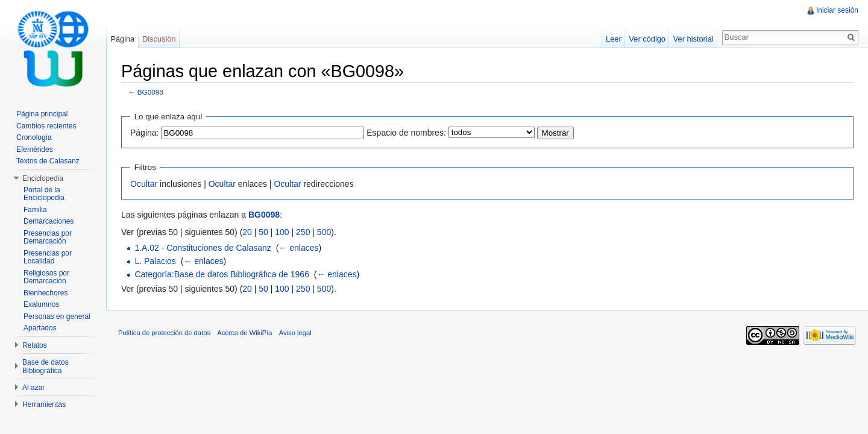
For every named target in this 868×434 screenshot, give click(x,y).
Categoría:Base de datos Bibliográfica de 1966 (222, 274)
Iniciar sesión (837, 10)
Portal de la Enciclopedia (44, 194)
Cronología (34, 137)
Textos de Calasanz (48, 161)
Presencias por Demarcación (48, 237)
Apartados (40, 328)
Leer (614, 39)
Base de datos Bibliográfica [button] (46, 366)
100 (282, 232)
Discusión (159, 39)
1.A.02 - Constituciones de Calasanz (203, 248)
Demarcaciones (49, 221)
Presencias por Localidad (48, 257)
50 (263, 232)
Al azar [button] (33, 388)
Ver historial (693, 39)
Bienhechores (46, 293)
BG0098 (150, 92)
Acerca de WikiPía (244, 333)
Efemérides (35, 149)
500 (324, 232)
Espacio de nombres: (406, 133)
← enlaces (298, 248)
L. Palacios (155, 261)
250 (303, 232)
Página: (144, 133)
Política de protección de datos (164, 333)
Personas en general (57, 316)
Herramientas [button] (44, 404)
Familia (35, 210)
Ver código (647, 39)
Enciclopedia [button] (43, 178)
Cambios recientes (46, 126)
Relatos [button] (35, 345)
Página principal (42, 114)
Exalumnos (41, 304)
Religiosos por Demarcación (46, 277)
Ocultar (144, 184)
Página (122, 39)
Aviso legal (295, 333)
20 (247, 232)
